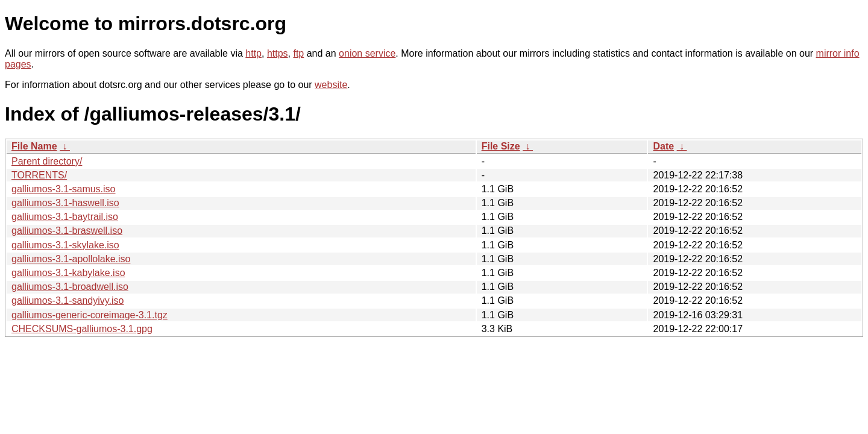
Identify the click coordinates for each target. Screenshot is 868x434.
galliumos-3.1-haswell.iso (65, 203)
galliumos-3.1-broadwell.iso (70, 287)
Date (663, 146)
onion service (367, 53)
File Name (34, 146)
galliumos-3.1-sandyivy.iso (68, 300)
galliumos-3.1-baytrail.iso (65, 217)
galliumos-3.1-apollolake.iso (71, 259)
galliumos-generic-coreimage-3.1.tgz (90, 315)
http (253, 53)
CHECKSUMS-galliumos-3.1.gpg (82, 329)
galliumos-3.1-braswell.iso (67, 231)
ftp (298, 53)
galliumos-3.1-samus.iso (64, 189)
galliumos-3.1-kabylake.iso (68, 273)
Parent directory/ (47, 161)
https (278, 53)
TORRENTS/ (39, 175)
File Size (501, 146)
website (331, 85)
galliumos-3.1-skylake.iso (65, 245)
